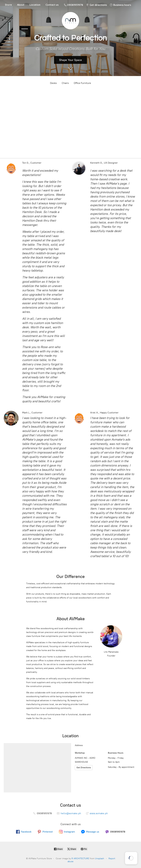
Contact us (52, 5)
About (21, 5)
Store (8, 5)
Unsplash (100, 859)
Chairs (65, 83)
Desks (53, 83)
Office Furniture (82, 83)
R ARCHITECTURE (80, 859)
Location (35, 5)
